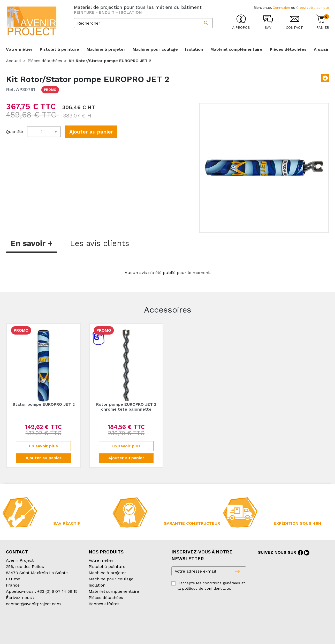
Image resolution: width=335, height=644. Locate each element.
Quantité (14, 132)
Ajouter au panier (91, 132)
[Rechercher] (143, 23)
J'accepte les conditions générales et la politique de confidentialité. (211, 586)
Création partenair (27, 631)
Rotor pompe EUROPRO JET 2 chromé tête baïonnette (126, 407)
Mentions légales (136, 624)
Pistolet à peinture (107, 567)
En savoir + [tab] (32, 243)
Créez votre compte (313, 8)
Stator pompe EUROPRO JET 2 (44, 404)
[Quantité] (44, 132)
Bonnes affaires (104, 604)
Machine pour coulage (111, 579)
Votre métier (101, 560)
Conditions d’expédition (93, 624)
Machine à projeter (107, 573)
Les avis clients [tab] (100, 243)
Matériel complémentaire (114, 591)
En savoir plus (43, 446)
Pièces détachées (106, 598)
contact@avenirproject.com (33, 604)
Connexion (281, 8)
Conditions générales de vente (36, 624)
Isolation (97, 585)
